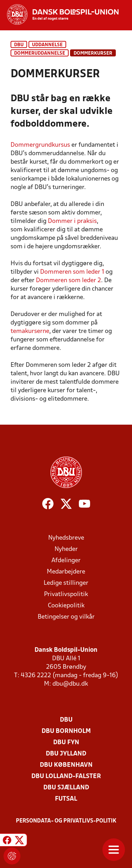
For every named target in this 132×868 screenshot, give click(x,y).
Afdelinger (66, 561)
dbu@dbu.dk (70, 684)
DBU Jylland (66, 754)
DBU (19, 45)
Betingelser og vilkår (66, 617)
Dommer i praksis (72, 221)
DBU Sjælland (66, 788)
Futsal (66, 799)
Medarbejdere (66, 572)
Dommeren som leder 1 (72, 272)
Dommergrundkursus (40, 145)
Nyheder (66, 549)
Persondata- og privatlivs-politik (66, 821)
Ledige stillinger (66, 583)
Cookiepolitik (66, 606)
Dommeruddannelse (40, 53)
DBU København (66, 765)
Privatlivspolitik (66, 594)
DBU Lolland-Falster (66, 776)
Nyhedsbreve (66, 538)
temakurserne (30, 331)
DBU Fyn (66, 743)
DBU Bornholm (66, 731)
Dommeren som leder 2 (68, 281)
